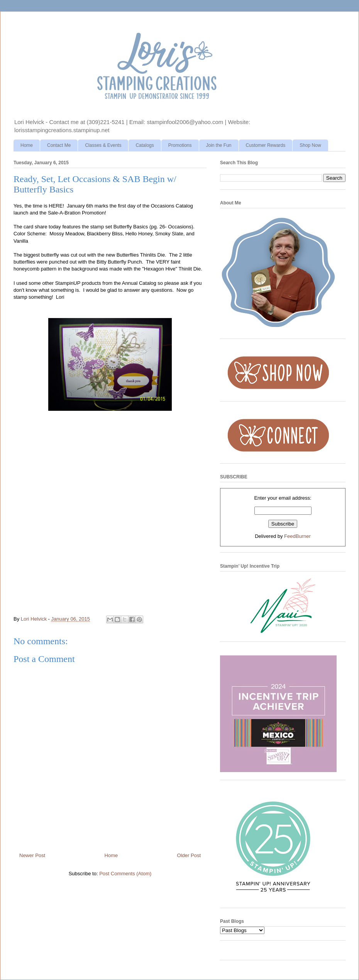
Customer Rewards (266, 145)
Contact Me (59, 145)
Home (27, 145)
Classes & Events (103, 145)
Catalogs (145, 145)
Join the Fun (219, 145)
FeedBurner (297, 536)
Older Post (189, 855)
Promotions (180, 145)
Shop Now (310, 145)
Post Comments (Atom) (125, 874)
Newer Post (32, 855)
